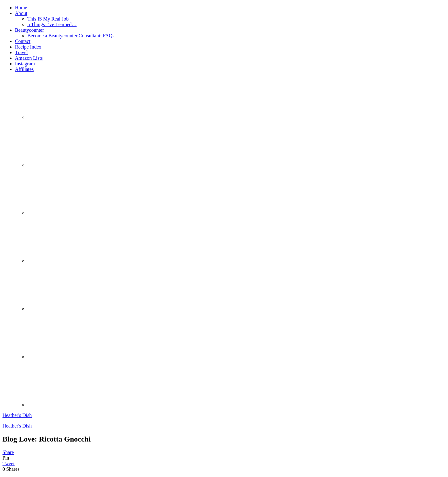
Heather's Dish (17, 415)
